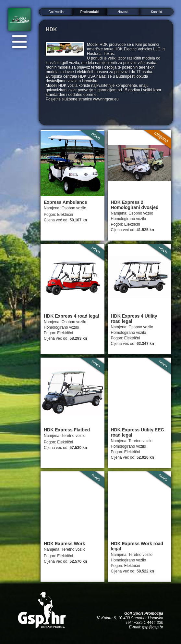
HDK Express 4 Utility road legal (134, 319)
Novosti (123, 12)
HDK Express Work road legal (137, 546)
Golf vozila (56, 12)
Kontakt (156, 12)
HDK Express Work (64, 544)
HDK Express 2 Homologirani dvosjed (135, 205)
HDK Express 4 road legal (71, 316)
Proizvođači (90, 12)
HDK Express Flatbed (67, 430)
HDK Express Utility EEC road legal (138, 432)
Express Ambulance (65, 202)
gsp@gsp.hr (153, 627)
